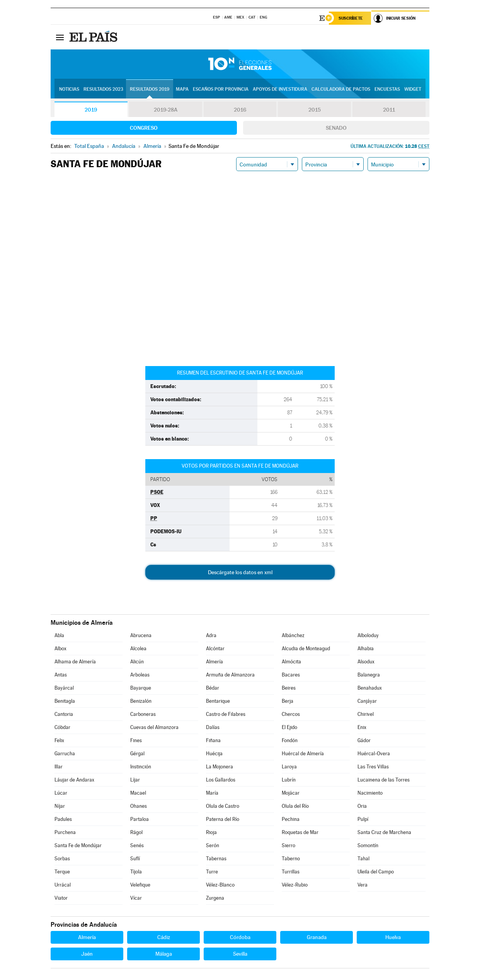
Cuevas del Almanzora (154, 727)
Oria (362, 806)
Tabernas (216, 859)
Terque (62, 872)
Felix (59, 740)
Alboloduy (368, 635)
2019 (91, 110)
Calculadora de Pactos (341, 89)
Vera (363, 885)
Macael (138, 793)
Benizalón (141, 701)
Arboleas (140, 675)
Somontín (368, 845)
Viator (61, 898)
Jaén (87, 954)
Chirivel (366, 714)
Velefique (140, 885)
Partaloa (140, 819)
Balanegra (369, 675)
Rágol (136, 832)
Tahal (363, 859)
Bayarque (141, 688)
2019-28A (166, 110)
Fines (136, 740)
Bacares (291, 675)
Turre (212, 872)
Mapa (182, 89)
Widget (413, 89)
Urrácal (63, 885)
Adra (211, 635)
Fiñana (213, 740)
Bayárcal (64, 688)
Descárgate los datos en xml (240, 572)
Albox (60, 649)
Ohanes (139, 806)
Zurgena (215, 898)
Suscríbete (351, 18)
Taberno (291, 859)
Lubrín (289, 780)
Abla (59, 635)
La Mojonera (220, 767)
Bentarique (218, 701)
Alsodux (366, 662)
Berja (288, 701)
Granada (317, 937)
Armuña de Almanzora (230, 675)
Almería (214, 662)
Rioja (211, 832)
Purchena (65, 832)
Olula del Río (295, 806)
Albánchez (293, 635)
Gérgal (137, 754)
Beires (289, 688)
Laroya (289, 767)
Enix (362, 727)
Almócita (291, 662)
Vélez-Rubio (295, 885)
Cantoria (64, 714)
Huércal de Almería (303, 754)
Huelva (393, 937)
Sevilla (240, 954)
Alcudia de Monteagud (306, 649)
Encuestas (387, 89)
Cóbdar (62, 727)
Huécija (214, 754)
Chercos (291, 714)
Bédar (213, 688)
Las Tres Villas (373, 767)
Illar (59, 767)
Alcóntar (215, 649)
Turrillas (291, 872)
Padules (63, 819)
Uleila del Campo (376, 872)
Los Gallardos (221, 780)
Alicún (137, 662)
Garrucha (65, 754)
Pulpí (363, 819)
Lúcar (61, 793)
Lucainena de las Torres (384, 780)
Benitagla (65, 701)
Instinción (141, 767)
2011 (389, 110)
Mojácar (291, 793)
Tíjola (136, 872)
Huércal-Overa (374, 754)
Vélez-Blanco (220, 885)
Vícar (136, 898)
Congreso (144, 128)
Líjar (135, 780)
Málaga (164, 954)
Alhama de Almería (75, 662)
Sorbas (62, 859)
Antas (61, 675)
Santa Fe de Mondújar (78, 845)
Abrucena (141, 635)
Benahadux (370, 688)
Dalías (213, 727)
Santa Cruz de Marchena (384, 832)
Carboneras (143, 714)
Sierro (289, 845)
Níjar (60, 806)
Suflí (135, 859)
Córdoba (240, 937)
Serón (213, 845)
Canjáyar (367, 701)
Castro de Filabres (226, 714)
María (212, 793)
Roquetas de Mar (300, 832)
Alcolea (138, 649)
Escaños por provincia (221, 89)
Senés (137, 845)
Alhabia (366, 649)
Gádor (364, 740)
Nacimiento (370, 793)
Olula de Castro (223, 806)
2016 (240, 110)
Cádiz (164, 937)
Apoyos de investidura (280, 89)
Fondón (290, 740)
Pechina (291, 819)
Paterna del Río (223, 819)
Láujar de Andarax (74, 780)
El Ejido (289, 727)
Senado (336, 128)
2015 (315, 110)
